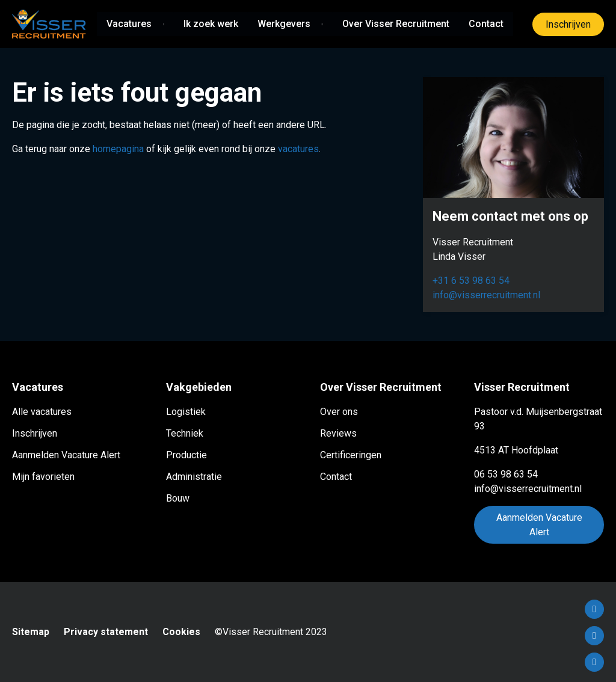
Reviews (338, 433)
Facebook (594, 609)
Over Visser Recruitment (396, 24)
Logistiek (186, 412)
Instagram (594, 662)
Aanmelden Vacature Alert (66, 455)
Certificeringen (351, 455)
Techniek (185, 433)
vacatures (298, 149)
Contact (486, 24)
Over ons (339, 412)
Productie (186, 455)
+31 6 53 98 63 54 (471, 281)
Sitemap (31, 632)
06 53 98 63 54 (506, 474)
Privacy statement (106, 632)
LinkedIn (594, 636)
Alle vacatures (42, 412)
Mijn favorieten (43, 477)
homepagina (118, 149)
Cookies (181, 632)
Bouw (178, 498)
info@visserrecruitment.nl (486, 295)
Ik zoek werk (211, 24)
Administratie (194, 477)
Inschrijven (568, 24)
